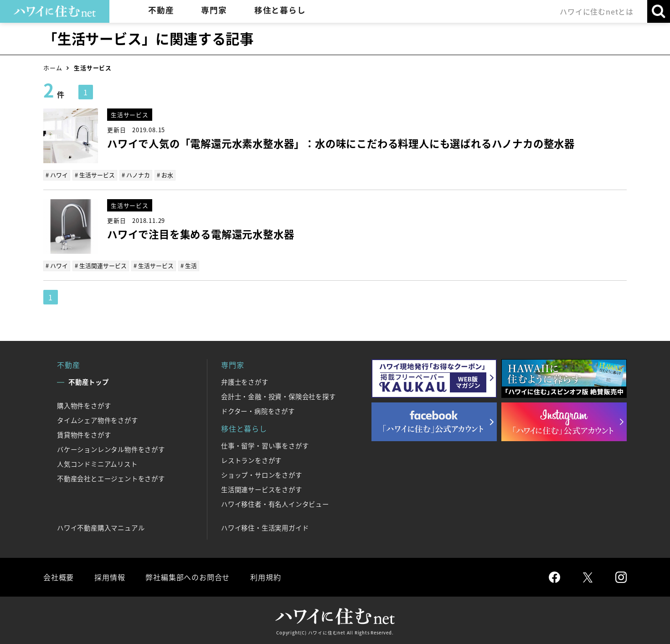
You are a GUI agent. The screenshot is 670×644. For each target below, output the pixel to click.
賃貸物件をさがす (84, 435)
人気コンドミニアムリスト (97, 464)
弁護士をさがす (245, 382)
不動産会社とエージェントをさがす (111, 479)
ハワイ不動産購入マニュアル (101, 528)
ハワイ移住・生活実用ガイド (265, 528)
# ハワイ (57, 175)
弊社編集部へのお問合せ (188, 577)
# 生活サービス (95, 175)
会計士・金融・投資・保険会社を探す (278, 397)
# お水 (165, 175)
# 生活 (189, 265)
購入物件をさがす (84, 406)
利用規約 (265, 577)
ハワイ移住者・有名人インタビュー (275, 504)
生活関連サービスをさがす (262, 489)
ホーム (53, 68)
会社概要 (59, 577)
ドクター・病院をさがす (258, 411)
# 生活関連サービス (101, 265)
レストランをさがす (251, 460)
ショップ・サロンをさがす (262, 475)
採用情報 (110, 577)
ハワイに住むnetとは (597, 11)
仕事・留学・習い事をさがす (265, 446)
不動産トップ (89, 382)
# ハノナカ (136, 175)
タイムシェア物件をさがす (98, 420)
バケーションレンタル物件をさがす (111, 449)
